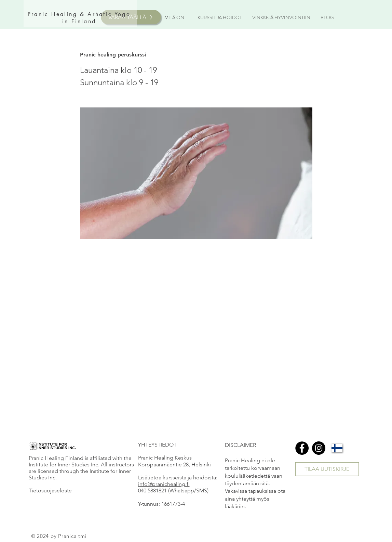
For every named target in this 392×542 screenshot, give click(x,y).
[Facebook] (302, 448)
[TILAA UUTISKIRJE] (327, 469)
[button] (176, 17)
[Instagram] (319, 448)
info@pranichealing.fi (164, 484)
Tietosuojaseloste (50, 491)
